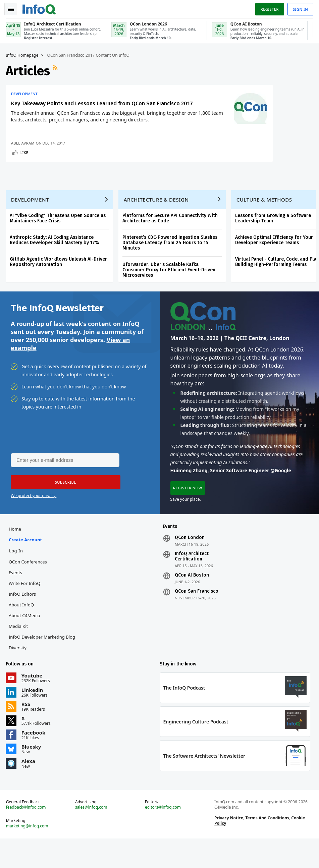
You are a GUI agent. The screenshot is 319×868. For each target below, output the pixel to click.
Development (25, 93)
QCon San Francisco (197, 617)
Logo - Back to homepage (40, 7)
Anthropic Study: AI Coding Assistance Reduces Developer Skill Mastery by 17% (56, 263)
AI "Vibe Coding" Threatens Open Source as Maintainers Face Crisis (59, 241)
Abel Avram (24, 162)
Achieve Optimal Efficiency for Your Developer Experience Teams (275, 263)
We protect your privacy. (34, 520)
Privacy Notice (228, 846)
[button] (63, 507)
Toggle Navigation (13, 8)
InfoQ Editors (23, 620)
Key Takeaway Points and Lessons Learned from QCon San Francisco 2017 (60, 105)
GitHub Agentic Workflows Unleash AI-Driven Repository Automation (60, 285)
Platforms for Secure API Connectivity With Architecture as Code (171, 241)
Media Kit (19, 652)
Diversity (19, 674)
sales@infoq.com (92, 836)
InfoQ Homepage (23, 54)
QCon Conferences (29, 588)
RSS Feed (57, 69)
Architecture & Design (157, 222)
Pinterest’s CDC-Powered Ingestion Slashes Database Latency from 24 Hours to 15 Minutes (171, 265)
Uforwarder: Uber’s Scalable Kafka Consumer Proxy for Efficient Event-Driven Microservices (170, 293)
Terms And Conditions (267, 846)
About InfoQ (22, 631)
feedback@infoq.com (27, 836)
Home (16, 555)
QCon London (190, 564)
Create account (26, 566)
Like (25, 171)
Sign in (299, 8)
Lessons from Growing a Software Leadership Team (274, 241)
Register (268, 8)
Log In (17, 577)
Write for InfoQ (25, 609)
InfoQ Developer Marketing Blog (43, 663)
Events (16, 599)
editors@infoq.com (163, 836)
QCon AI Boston (192, 601)
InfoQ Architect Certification (192, 583)
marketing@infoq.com (28, 855)
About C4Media (25, 642)
